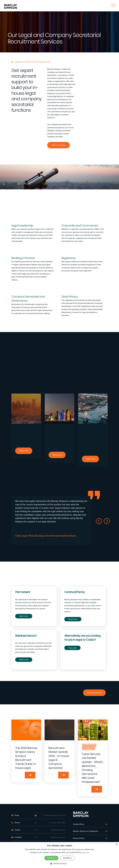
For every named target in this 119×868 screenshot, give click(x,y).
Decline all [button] (67, 858)
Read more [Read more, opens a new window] (86, 853)
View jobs (72, 648)
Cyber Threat (89, 749)
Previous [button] (99, 521)
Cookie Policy (79, 824)
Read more (24, 616)
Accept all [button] (51, 858)
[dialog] (59, 855)
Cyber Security (89, 746)
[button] (59, 864)
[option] (26, 426)
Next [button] (107, 521)
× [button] (116, 845)
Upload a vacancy (94, 693)
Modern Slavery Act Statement (86, 831)
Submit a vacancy (58, 145)
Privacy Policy (79, 838)
